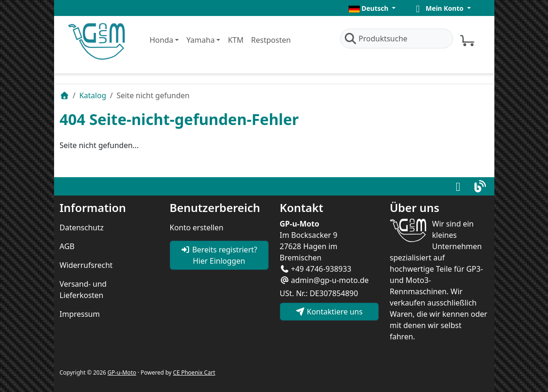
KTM (235, 40)
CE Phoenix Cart (194, 372)
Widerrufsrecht (86, 265)
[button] (372, 8)
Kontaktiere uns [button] (329, 312)
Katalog (92, 95)
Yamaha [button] (200, 40)
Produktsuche (376, 39)
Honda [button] (161, 40)
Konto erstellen (197, 227)
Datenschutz (82, 227)
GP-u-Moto (122, 372)
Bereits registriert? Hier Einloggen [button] (219, 255)
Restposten (271, 40)
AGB (67, 246)
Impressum (80, 314)
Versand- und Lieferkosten (83, 290)
